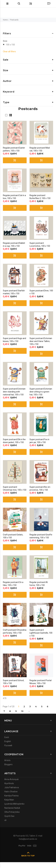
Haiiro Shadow (11, 792)
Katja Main (9, 800)
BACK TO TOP (28, 856)
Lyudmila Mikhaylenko (14, 804)
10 (22, 711)
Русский (8, 745)
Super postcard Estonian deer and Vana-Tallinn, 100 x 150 (41, 341)
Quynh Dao (9, 816)
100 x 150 (10, 45)
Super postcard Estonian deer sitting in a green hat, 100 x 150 (41, 392)
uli (5, 820)
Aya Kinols (9, 783)
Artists (7, 760)
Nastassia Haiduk (12, 808)
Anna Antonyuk (11, 779)
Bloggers (8, 764)
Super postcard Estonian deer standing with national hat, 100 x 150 (14, 392)
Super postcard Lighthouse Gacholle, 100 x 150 (41, 633)
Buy (15, 160)
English (8, 741)
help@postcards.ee (28, 839)
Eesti (7, 737)
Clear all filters (9, 51)
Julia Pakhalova (12, 787)
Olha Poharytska (12, 812)
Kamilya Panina (11, 796)
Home (5, 20)
